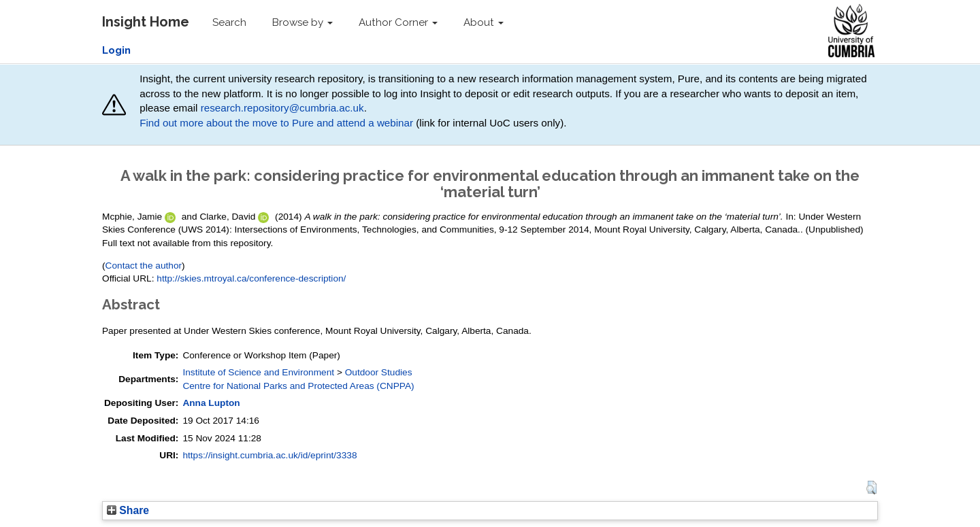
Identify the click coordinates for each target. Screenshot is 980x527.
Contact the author (144, 266)
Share (128, 510)
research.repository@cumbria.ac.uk (282, 108)
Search (229, 22)
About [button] (484, 22)
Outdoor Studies (379, 372)
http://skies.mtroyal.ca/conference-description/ (251, 278)
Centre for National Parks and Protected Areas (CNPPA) (298, 386)
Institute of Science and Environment (258, 372)
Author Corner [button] (398, 22)
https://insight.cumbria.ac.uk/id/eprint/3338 (269, 455)
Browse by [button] (303, 22)
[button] (871, 488)
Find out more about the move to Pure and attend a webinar (276, 123)
